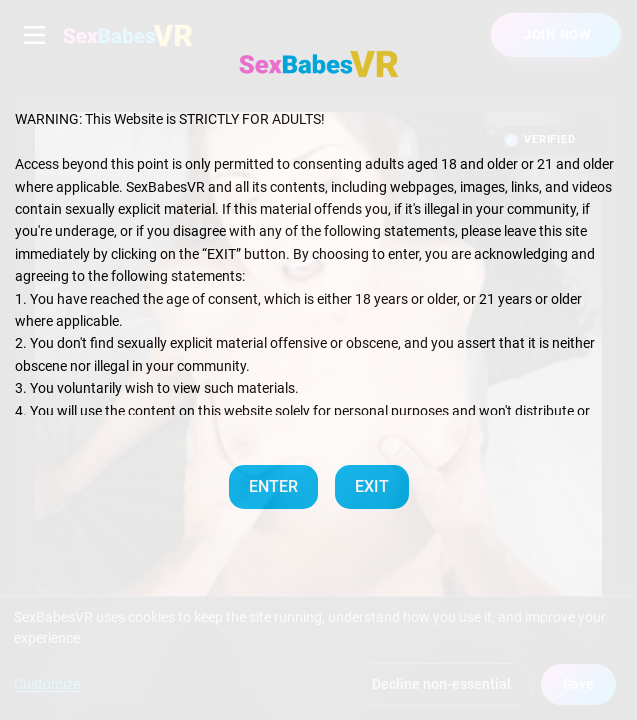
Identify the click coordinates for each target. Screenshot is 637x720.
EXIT (372, 486)
